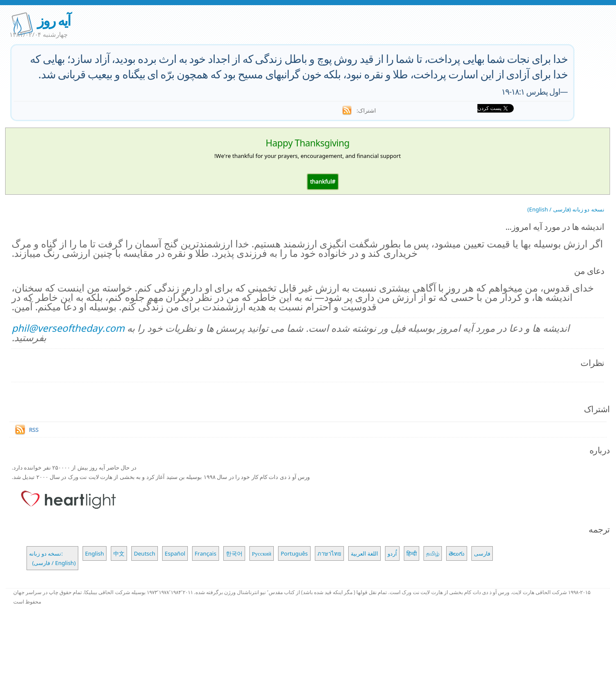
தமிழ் (433, 553)
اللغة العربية (364, 553)
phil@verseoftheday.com (68, 328)
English (95, 553)
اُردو (392, 553)
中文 (119, 553)
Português (294, 553)
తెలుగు (457, 553)
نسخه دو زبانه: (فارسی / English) (52, 558)
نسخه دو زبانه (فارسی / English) (566, 209)
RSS (33, 430)
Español (175, 553)
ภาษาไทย (329, 553)
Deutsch (145, 553)
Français (206, 553)
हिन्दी (412, 553)
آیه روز (53, 20)
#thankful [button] (323, 181)
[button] (323, 181)
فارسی (482, 553)
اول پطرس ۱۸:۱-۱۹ (531, 91)
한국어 (234, 553)
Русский (262, 553)
